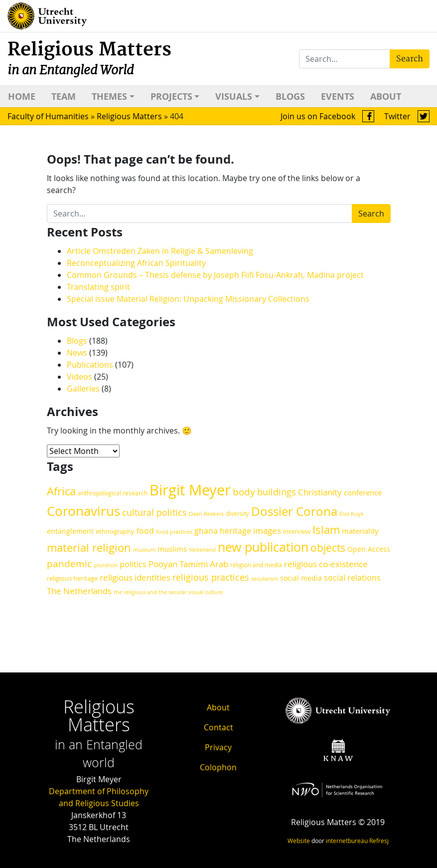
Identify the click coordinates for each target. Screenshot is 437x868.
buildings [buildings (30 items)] (277, 492)
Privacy (218, 747)
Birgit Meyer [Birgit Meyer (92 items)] (190, 490)
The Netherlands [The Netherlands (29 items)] (79, 591)
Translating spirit (98, 287)
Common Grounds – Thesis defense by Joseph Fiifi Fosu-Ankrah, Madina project (215, 275)
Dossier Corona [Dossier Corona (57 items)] (294, 511)
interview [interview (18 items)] (297, 532)
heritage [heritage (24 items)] (235, 531)
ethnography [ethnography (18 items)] (115, 532)
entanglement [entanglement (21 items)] (70, 531)
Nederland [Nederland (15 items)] (202, 550)
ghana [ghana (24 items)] (206, 531)
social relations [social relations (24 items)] (352, 578)
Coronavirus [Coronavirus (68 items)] (83, 511)
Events (338, 97)
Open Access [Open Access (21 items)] (369, 549)
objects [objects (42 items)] (328, 548)
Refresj (379, 841)
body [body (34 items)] (244, 492)
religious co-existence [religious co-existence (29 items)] (326, 564)
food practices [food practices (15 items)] (174, 532)
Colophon (218, 767)
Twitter (407, 116)
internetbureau (347, 841)
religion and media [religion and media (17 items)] (256, 565)
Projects (171, 97)
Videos (79, 377)
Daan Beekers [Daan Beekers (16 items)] (206, 514)
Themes (109, 97)
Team (64, 97)
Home (22, 97)
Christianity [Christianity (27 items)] (320, 492)
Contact (218, 727)
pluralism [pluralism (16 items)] (106, 565)
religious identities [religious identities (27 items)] (135, 577)
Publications (90, 365)
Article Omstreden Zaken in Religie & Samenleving (160, 251)
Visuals (234, 97)
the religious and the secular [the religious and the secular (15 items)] (150, 592)
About (386, 97)
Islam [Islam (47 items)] (326, 530)
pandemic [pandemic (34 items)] (69, 563)
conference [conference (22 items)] (363, 493)
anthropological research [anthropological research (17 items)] (113, 493)
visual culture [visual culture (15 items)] (206, 592)
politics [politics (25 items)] (133, 564)
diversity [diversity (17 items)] (237, 514)
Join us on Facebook (327, 116)
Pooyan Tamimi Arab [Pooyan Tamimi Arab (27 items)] (188, 564)
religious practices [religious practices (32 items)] (211, 577)
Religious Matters (89, 58)
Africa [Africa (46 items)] (61, 491)
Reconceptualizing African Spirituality (137, 263)
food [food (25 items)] (145, 531)
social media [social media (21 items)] (301, 578)
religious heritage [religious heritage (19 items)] (72, 578)
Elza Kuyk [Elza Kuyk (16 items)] (352, 514)
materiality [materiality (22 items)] (360, 531)
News (77, 353)
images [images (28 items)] (267, 531)
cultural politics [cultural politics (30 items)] (154, 512)
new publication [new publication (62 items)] (263, 547)
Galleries (83, 389)
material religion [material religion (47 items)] (89, 547)
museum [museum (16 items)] (144, 549)
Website (299, 841)
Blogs (290, 97)
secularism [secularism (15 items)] (265, 579)
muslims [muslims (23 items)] (172, 549)
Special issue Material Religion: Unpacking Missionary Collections (188, 299)
